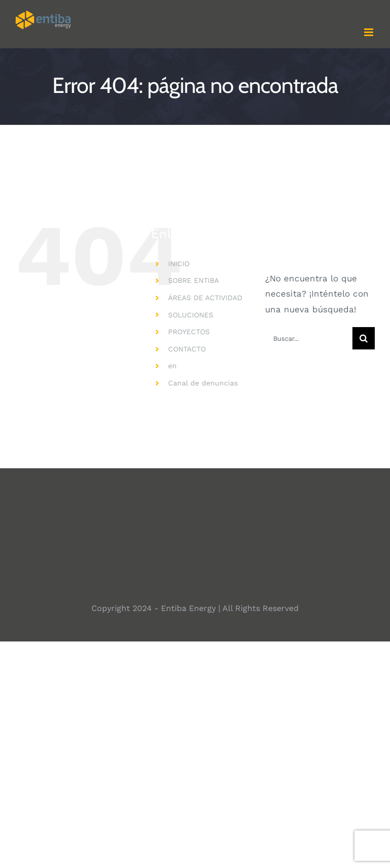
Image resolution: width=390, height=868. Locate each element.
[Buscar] (364, 338)
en (172, 366)
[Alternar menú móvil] (369, 32)
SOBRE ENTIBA (193, 280)
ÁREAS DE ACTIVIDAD (205, 298)
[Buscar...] (309, 338)
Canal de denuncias (203, 383)
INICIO (179, 264)
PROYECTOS (189, 332)
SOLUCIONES (191, 315)
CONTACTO (187, 349)
